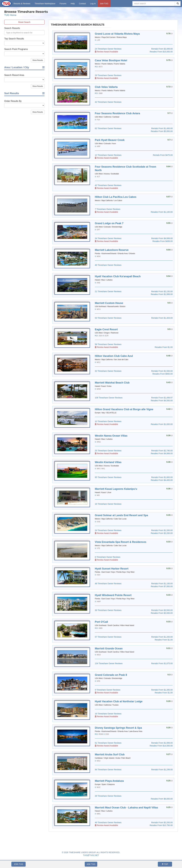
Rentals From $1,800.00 (162, 477)
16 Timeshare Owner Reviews (108, 504)
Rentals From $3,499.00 (162, 49)
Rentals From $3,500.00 (162, 610)
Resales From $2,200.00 (162, 533)
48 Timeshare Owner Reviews (108, 584)
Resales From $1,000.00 (162, 424)
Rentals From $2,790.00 (162, 451)
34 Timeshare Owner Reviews (108, 238)
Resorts (22, 4)
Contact (82, 4)
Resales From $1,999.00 (162, 294)
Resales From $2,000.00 (162, 613)
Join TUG (104, 4)
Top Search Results (14, 39)
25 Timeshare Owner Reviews (108, 451)
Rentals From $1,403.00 (162, 318)
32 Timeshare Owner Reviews (108, 371)
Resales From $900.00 (163, 374)
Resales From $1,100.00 (162, 212)
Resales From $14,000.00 (161, 746)
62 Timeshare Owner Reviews (108, 128)
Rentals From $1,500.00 (162, 371)
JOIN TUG (18, 864)
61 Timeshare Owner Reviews (108, 743)
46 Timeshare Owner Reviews (108, 265)
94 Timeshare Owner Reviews (108, 770)
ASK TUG (91, 864)
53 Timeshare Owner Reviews (108, 318)
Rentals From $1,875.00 (162, 663)
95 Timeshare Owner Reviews (108, 477)
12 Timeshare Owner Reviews (108, 155)
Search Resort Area (14, 75)
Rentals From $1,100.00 (162, 584)
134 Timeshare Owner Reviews (109, 663)
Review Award (106, 52)
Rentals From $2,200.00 (162, 822)
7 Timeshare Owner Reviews (108, 209)
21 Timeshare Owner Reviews (108, 291)
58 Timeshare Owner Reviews (108, 344)
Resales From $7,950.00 (162, 586)
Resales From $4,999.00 (162, 453)
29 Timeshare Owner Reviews (108, 75)
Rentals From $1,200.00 (162, 530)
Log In (93, 4)
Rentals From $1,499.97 (162, 398)
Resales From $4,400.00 (162, 480)
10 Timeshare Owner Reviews (108, 421)
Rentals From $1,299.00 (162, 770)
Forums (63, 4)
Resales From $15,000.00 (161, 52)
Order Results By (13, 101)
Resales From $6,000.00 (162, 799)
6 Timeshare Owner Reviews (108, 557)
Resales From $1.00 (164, 347)
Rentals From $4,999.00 (162, 238)
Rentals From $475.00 (163, 155)
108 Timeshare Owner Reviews (109, 398)
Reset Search (24, 22)
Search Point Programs (16, 49)
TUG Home (10, 15)
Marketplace (45, 4)
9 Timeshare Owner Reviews (108, 690)
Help (73, 4)
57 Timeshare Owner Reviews (108, 637)
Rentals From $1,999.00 (162, 743)
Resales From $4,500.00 (162, 401)
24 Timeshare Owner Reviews (108, 49)
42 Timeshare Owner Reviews (108, 102)
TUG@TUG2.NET (91, 855)
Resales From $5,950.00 (162, 131)
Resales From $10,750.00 (161, 825)
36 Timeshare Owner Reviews (108, 610)
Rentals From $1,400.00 (162, 128)
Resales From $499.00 (163, 241)
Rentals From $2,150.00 (162, 291)
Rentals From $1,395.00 (162, 690)
